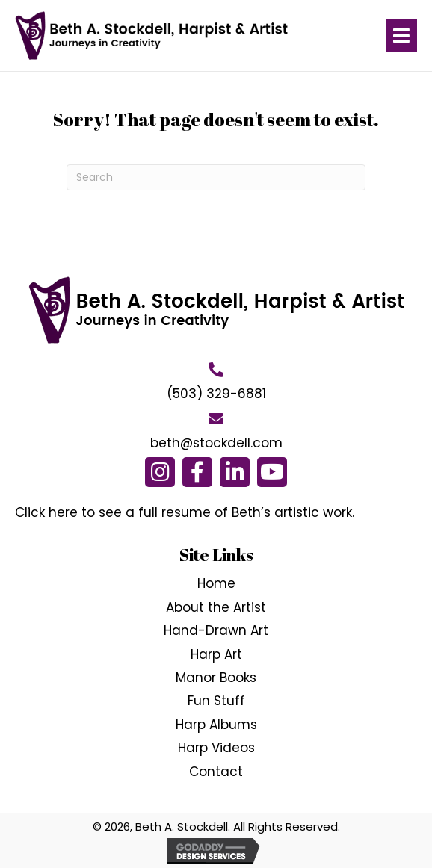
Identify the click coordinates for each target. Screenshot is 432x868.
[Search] (216, 177)
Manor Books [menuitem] (216, 678)
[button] (160, 472)
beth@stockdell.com (216, 443)
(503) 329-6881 (216, 394)
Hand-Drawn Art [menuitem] (216, 630)
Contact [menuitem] (216, 772)
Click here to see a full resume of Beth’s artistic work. (185, 512)
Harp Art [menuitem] (216, 654)
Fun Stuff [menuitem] (216, 701)
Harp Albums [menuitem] (216, 725)
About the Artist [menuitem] (216, 607)
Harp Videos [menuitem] (216, 748)
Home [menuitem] (216, 583)
